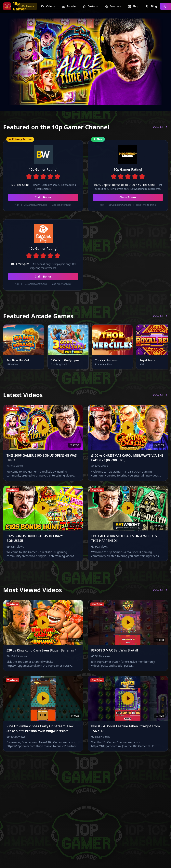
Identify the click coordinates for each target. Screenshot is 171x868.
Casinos (90, 6)
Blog (151, 6)
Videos (48, 6)
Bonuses (113, 6)
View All (160, 127)
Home (28, 6)
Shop (134, 6)
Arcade (69, 6)
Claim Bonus (43, 197)
